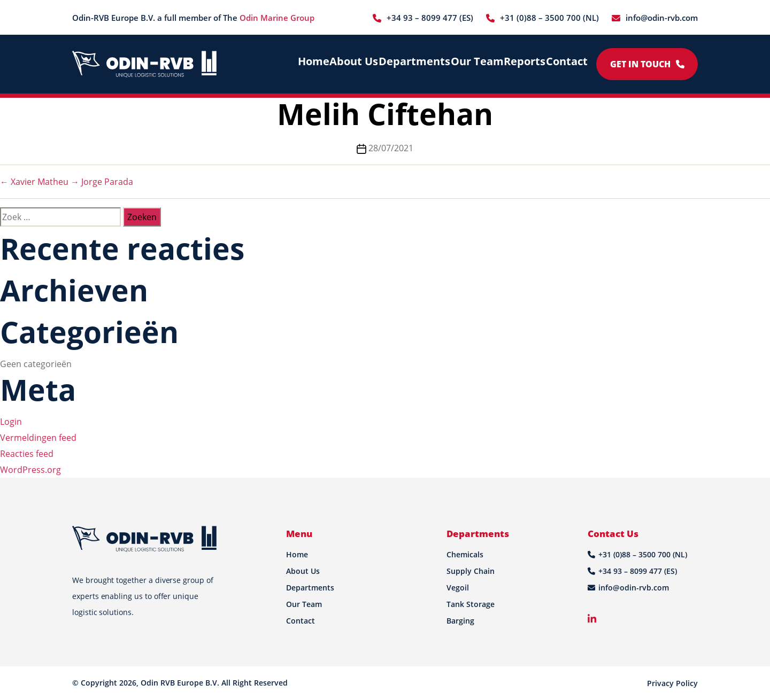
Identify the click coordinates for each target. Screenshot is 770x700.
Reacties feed (27, 454)
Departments (413, 64)
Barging (460, 621)
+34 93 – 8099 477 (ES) (430, 18)
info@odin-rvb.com (662, 18)
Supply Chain (471, 571)
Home (311, 64)
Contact (565, 64)
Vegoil (458, 588)
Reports (520, 64)
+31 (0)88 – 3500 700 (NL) (549, 18)
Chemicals (465, 554)
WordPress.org (30, 470)
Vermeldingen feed (38, 438)
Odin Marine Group (277, 18)
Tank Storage (471, 604)
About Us (355, 64)
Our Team (472, 64)
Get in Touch (647, 64)
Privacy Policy (672, 683)
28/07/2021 (391, 148)
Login (11, 422)
